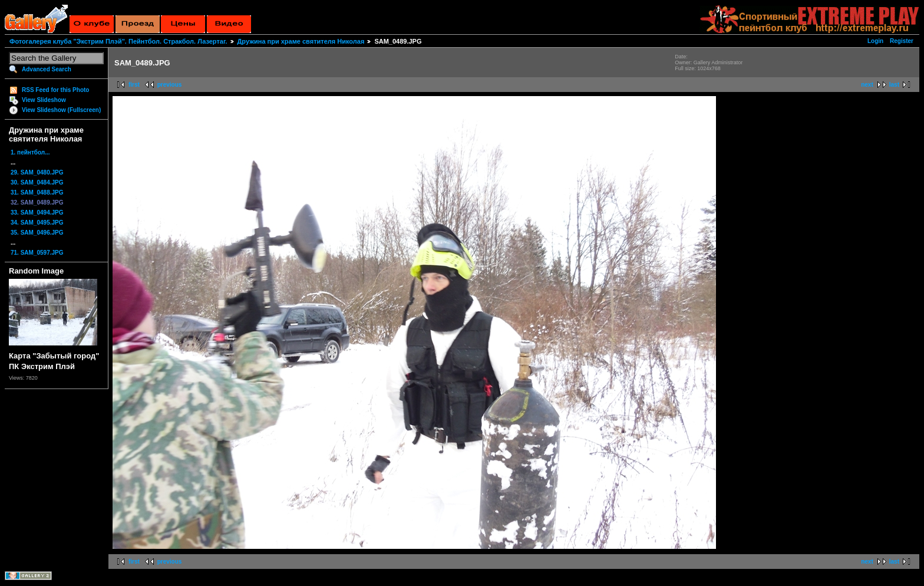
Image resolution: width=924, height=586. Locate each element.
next (867, 85)
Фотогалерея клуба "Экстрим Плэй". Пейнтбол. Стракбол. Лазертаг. (118, 41)
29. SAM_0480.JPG (37, 172)
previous (170, 85)
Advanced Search (47, 69)
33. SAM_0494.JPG (37, 213)
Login (875, 41)
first (134, 85)
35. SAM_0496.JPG (37, 233)
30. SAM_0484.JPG (37, 182)
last (894, 85)
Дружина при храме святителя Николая (301, 41)
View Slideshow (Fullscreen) (61, 110)
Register (902, 41)
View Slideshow (44, 100)
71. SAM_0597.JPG (37, 253)
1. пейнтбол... (30, 152)
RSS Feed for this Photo (55, 90)
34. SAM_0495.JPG (37, 223)
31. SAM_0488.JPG (37, 192)
